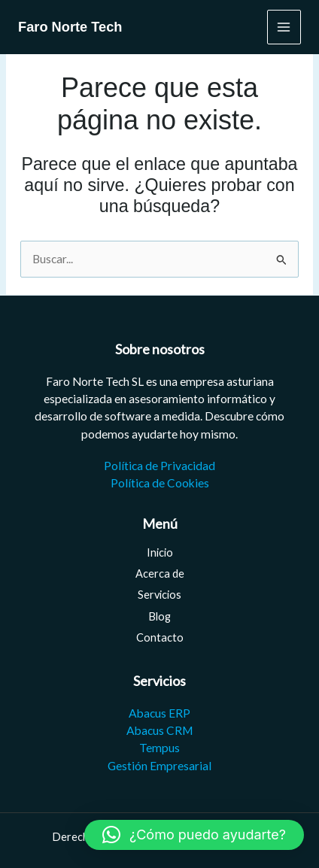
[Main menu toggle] (284, 27)
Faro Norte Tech (70, 27)
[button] (194, 835)
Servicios (159, 595)
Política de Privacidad (159, 466)
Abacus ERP (159, 713)
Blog (159, 616)
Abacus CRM (159, 730)
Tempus (159, 748)
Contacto (160, 637)
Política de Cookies (160, 483)
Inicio (160, 552)
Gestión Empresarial (159, 766)
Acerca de (160, 574)
